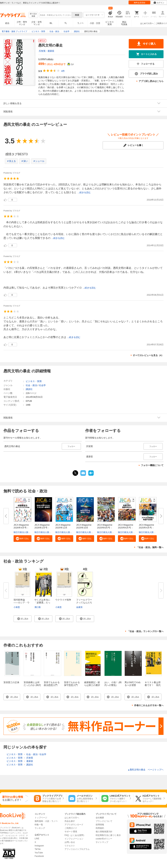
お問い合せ (70, 842)
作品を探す (70, 821)
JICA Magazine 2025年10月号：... (85, 528)
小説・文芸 (95, 23)
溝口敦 (38, 607)
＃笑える (11, 161)
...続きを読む (84, 192)
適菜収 (51, 51)
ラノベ (80, 23)
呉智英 (42, 51)
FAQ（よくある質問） (75, 835)
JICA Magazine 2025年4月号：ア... (148, 528)
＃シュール (39, 161)
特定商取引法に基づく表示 (108, 835)
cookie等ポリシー (104, 839)
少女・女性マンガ (37, 23)
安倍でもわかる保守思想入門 (72, 684)
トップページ (41, 818)
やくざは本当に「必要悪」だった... (42, 603)
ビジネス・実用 (34, 381)
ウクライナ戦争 (63, 600)
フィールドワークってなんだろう (84, 603)
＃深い (24, 161)
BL (51, 23)
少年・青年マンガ (22, 23)
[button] (23, 539)
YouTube (39, 853)
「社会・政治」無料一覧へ (150, 547)
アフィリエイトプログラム (77, 849)
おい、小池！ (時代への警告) (113, 684)
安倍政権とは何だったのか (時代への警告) (32, 685)
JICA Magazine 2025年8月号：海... (106, 528)
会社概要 (100, 818)
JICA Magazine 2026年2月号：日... (43, 528)
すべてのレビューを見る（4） (148, 355)
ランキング (40, 828)
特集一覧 (39, 825)
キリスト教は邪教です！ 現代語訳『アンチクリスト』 (153, 687)
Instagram (39, 846)
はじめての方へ (147, 23)
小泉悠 (17, 607)
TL (66, 23)
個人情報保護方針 (104, 832)
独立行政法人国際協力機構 (26, 532)
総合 (7, 23)
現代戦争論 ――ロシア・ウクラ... (21, 603)
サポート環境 (71, 832)
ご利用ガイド (161, 23)
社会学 (42, 385)
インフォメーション (74, 839)
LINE (37, 839)
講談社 (29, 389)
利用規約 (100, 828)
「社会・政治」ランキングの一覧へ (145, 631)
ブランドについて (104, 821)
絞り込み (33, 15)
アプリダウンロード (74, 825)
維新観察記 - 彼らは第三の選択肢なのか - (92, 685)
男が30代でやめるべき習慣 (133, 684)
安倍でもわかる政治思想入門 (52, 684)
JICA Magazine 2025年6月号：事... (127, 528)
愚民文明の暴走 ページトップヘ (146, 770)
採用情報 (100, 825)
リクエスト (70, 846)
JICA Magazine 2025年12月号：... (64, 528)
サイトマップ (102, 842)
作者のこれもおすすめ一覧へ (149, 705)
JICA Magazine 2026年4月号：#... (22, 528)
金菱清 (79, 607)
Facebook (39, 856)
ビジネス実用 (110, 23)
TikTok (38, 849)
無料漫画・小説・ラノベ (46, 821)
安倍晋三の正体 (11, 682)
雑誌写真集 (124, 23)
